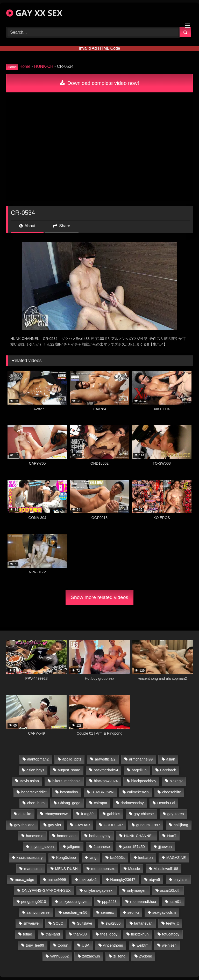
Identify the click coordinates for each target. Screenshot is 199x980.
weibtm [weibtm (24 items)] (143, 945)
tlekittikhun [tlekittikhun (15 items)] (140, 934)
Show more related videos (99, 597)
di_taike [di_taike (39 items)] (25, 814)
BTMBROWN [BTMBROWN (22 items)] (103, 792)
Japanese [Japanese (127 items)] (102, 847)
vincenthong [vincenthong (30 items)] (113, 945)
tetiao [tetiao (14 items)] (28, 934)
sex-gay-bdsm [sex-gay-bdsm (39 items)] (164, 912)
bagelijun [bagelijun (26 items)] (139, 770)
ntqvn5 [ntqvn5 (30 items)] (154, 880)
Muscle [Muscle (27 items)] (134, 869)
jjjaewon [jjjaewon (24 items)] (165, 847)
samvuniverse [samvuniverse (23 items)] (38, 912)
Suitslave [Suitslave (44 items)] (84, 923)
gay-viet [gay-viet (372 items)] (54, 825)
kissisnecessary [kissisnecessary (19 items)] (30, 858)
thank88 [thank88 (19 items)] (80, 934)
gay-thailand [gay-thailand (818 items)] (24, 825)
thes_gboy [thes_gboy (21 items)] (109, 934)
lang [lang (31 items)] (93, 858)
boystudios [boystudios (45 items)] (69, 792)
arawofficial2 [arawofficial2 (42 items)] (105, 759)
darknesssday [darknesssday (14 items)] (132, 803)
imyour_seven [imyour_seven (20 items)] (42, 847)
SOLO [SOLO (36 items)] (58, 923)
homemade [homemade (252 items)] (66, 836)
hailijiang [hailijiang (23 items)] (181, 825)
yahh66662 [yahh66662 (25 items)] (59, 956)
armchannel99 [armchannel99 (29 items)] (141, 759)
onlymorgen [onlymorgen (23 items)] (137, 890)
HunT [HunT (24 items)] (172, 836)
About (27, 226)
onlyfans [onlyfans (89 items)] (181, 880)
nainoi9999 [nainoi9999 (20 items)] (57, 880)
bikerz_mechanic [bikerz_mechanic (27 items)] (66, 781)
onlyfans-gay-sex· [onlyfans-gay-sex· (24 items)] (99, 890)
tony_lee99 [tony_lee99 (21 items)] (35, 945)
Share (62, 226)
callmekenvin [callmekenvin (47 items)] (138, 792)
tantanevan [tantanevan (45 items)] (143, 923)
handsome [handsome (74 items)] (35, 836)
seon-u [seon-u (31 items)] (133, 912)
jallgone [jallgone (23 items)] (74, 847)
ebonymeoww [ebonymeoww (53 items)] (56, 814)
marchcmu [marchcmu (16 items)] (33, 869)
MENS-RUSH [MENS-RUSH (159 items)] (66, 869)
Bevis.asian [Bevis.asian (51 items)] (29, 781)
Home (25, 66)
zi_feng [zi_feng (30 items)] (119, 956)
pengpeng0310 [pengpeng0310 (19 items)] (33, 902)
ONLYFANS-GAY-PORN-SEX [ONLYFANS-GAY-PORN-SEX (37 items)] (46, 890)
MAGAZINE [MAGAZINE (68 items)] (176, 858)
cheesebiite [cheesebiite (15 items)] (172, 792)
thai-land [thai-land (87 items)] (53, 934)
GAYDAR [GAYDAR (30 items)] (82, 825)
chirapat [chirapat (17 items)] (100, 803)
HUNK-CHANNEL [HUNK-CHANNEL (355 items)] (139, 836)
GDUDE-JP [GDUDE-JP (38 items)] (113, 825)
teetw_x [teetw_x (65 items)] (173, 923)
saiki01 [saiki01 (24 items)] (176, 902)
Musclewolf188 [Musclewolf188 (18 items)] (166, 869)
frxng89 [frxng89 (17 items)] (87, 814)
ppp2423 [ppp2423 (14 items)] (109, 902)
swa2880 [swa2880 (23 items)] (113, 923)
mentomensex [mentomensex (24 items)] (103, 869)
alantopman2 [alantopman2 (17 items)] (38, 759)
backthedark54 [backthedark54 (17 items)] (106, 770)
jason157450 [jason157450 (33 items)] (134, 847)
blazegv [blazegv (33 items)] (176, 781)
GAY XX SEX (34, 13)
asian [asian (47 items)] (171, 759)
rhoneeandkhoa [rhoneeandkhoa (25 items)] (143, 902)
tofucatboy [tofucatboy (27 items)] (171, 934)
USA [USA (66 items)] (86, 945)
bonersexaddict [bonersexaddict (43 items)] (34, 792)
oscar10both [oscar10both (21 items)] (170, 890)
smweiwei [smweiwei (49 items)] (31, 923)
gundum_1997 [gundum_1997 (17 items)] (148, 825)
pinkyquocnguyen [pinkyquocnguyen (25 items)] (74, 902)
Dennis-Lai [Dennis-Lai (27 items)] (166, 803)
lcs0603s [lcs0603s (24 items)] (118, 858)
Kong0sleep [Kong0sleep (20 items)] (66, 858)
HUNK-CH (44, 66)
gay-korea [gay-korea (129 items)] (176, 814)
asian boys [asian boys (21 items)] (35, 770)
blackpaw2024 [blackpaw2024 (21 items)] (106, 781)
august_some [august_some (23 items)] (69, 770)
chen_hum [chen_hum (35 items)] (36, 803)
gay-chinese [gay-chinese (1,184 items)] (144, 814)
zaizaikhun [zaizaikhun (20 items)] (91, 956)
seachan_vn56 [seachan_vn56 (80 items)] (75, 912)
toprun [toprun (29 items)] (63, 945)
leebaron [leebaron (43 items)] (146, 858)
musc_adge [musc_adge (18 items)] (24, 880)
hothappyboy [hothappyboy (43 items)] (100, 836)
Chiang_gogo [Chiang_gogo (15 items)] (69, 803)
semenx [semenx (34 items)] (107, 912)
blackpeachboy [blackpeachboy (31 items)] (144, 781)
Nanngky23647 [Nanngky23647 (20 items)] (123, 880)
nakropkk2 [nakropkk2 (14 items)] (88, 880)
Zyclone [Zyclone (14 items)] (145, 956)
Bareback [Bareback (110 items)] (168, 770)
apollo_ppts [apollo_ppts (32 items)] (72, 759)
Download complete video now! (99, 83)
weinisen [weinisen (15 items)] (169, 945)
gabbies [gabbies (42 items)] (113, 814)
